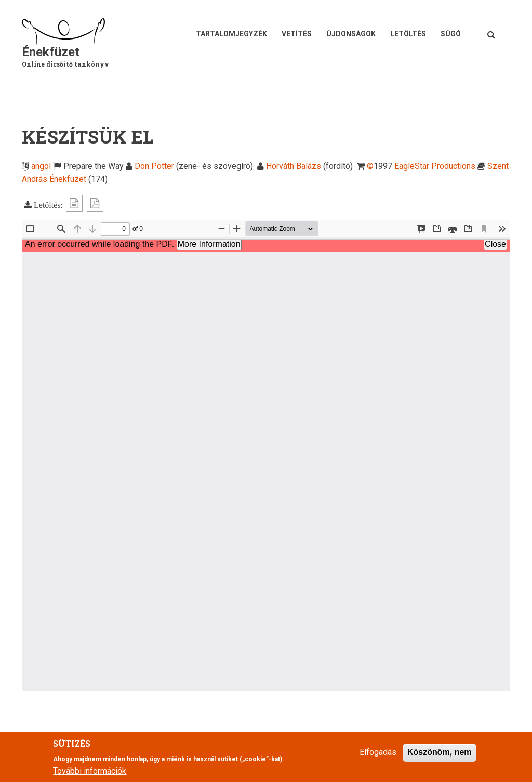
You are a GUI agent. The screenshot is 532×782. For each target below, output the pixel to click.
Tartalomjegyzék (231, 34)
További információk (90, 771)
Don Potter (154, 166)
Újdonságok (351, 34)
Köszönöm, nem (440, 752)
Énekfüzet (51, 52)
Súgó (451, 34)
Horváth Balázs (294, 166)
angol (41, 166)
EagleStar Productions (435, 166)
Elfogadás (378, 752)
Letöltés (408, 34)
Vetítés (297, 34)
